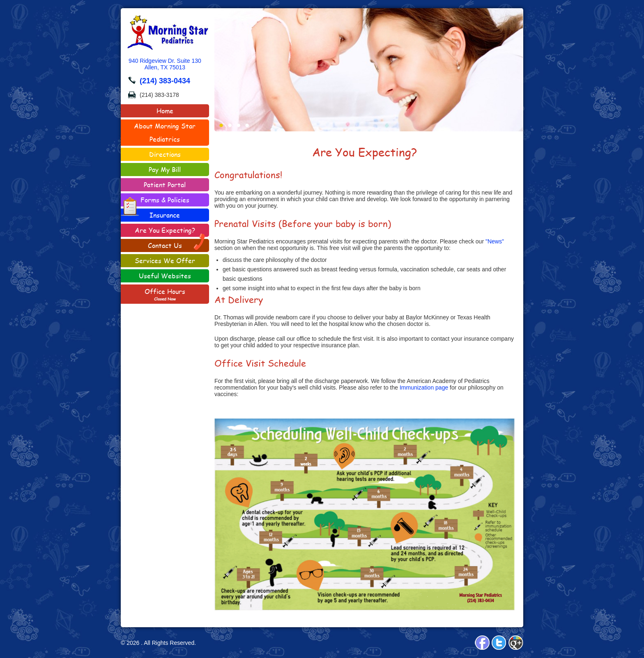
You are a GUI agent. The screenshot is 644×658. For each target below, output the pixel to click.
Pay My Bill (165, 169)
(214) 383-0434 (165, 81)
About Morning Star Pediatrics (165, 132)
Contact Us (177, 244)
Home (165, 111)
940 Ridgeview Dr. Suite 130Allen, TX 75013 (165, 64)
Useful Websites (165, 276)
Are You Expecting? (165, 230)
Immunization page (424, 387)
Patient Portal (165, 185)
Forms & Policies (155, 201)
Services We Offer (165, 260)
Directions (165, 154)
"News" (495, 241)
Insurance (165, 215)
